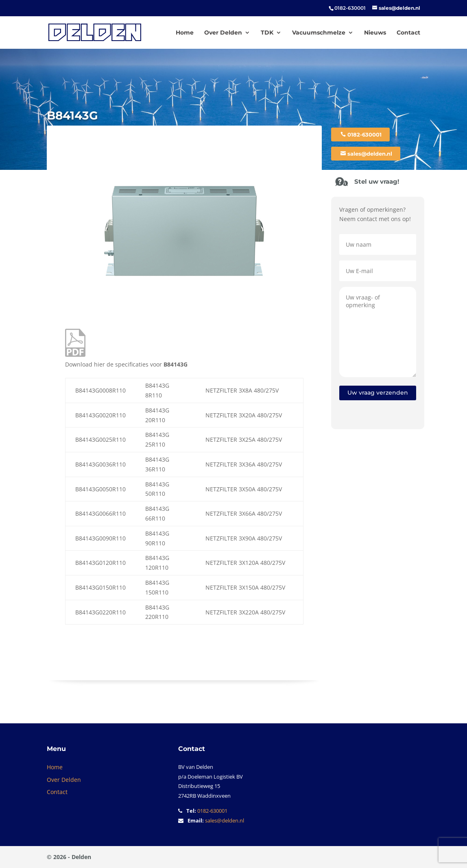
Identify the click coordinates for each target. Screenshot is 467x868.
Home (185, 33)
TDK (267, 33)
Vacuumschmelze (319, 33)
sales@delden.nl (370, 154)
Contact (408, 33)
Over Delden (223, 33)
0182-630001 (364, 135)
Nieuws (375, 33)
